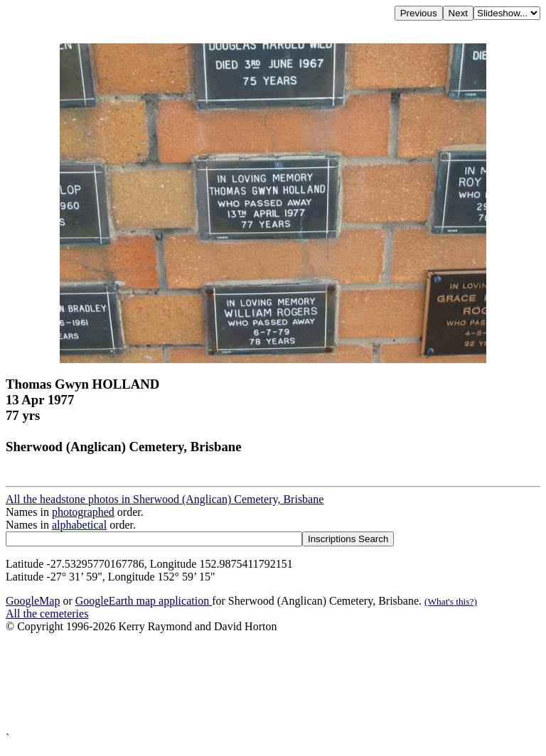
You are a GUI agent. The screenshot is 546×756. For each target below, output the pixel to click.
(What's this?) (451, 601)
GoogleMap (33, 601)
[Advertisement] (273, 682)
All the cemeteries (47, 614)
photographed (83, 512)
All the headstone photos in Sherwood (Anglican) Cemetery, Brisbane (165, 499)
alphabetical (79, 525)
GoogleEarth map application (144, 601)
